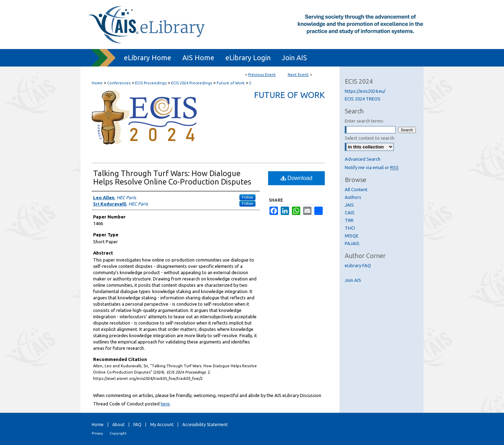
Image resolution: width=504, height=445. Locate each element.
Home (97, 83)
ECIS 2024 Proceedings (192, 83)
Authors (353, 197)
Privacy (97, 433)
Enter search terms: (364, 121)
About (118, 425)
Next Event (298, 75)
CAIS (350, 213)
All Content (356, 189)
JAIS (349, 205)
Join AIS (353, 280)
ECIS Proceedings (151, 83)
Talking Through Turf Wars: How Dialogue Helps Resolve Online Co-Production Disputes (172, 177)
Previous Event (262, 75)
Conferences (119, 83)
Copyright (118, 433)
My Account (162, 425)
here (165, 404)
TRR (349, 220)
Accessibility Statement (205, 425)
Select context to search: (370, 138)
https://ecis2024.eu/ (365, 91)
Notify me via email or (372, 167)
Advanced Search (363, 159)
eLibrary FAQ (358, 265)
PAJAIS (352, 243)
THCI (350, 228)
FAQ (137, 425)
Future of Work (231, 83)
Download (297, 178)
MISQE (352, 236)
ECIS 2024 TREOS (363, 99)
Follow (247, 197)
